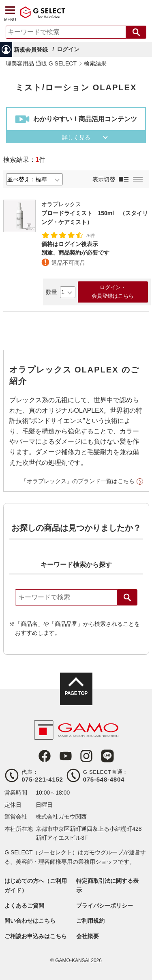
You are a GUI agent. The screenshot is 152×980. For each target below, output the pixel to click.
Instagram (86, 756)
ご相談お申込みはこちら (36, 936)
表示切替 (104, 179)
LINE (107, 756)
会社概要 (88, 936)
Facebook (45, 756)
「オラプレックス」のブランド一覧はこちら (78, 481)
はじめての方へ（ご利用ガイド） (36, 885)
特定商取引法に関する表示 (107, 885)
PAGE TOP (76, 693)
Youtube (66, 756)
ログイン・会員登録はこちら (113, 292)
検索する (136, 32)
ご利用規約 (90, 921)
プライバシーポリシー (105, 906)
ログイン (68, 49)
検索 (127, 597)
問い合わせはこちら (30, 921)
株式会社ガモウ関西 (61, 817)
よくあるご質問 (24, 906)
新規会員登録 (31, 50)
